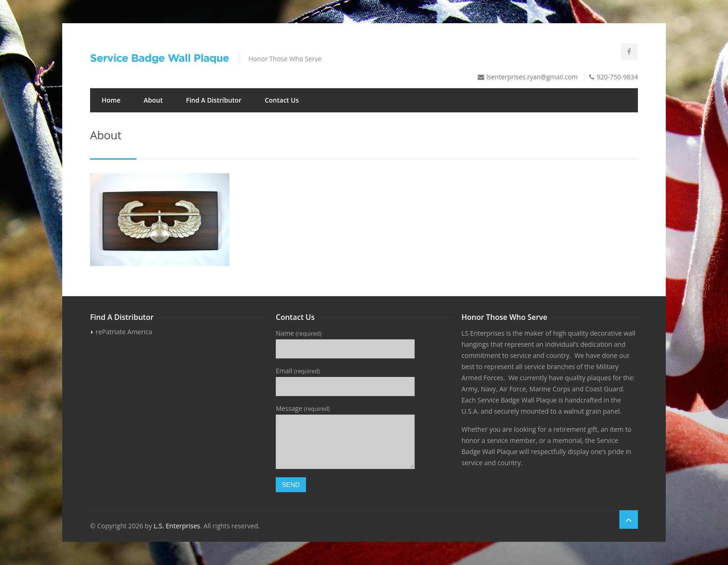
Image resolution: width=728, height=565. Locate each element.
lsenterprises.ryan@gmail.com (532, 77)
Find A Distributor (214, 100)
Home (111, 100)
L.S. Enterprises (177, 526)
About (153, 100)
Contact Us (282, 100)
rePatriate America (124, 332)
